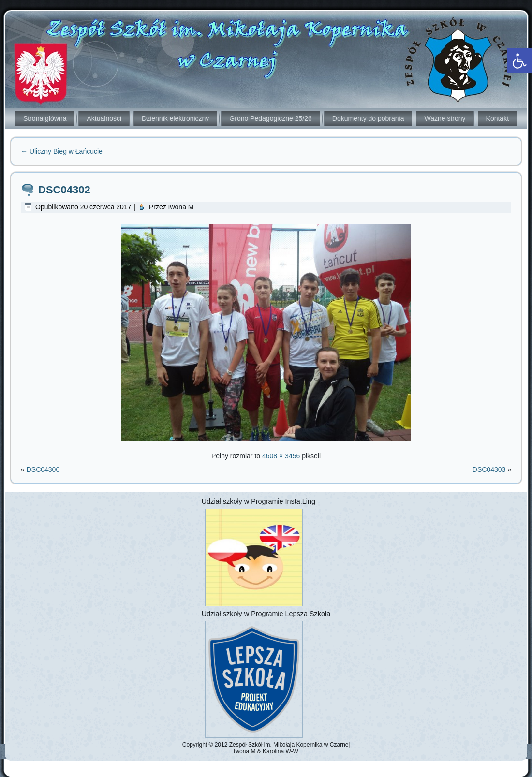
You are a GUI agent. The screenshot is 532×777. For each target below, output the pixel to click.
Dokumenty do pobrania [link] (368, 118)
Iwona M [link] (181, 207)
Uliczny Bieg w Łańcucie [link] (62, 151)
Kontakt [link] (497, 118)
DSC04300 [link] (43, 469)
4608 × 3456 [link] (281, 456)
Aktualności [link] (104, 118)
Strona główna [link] (45, 118)
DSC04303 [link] (489, 469)
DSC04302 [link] (64, 190)
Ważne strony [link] (445, 118)
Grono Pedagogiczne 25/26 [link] (270, 118)
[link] (519, 61)
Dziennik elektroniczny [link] (175, 118)
